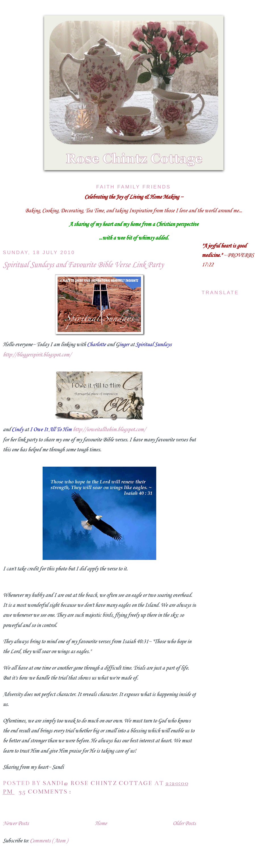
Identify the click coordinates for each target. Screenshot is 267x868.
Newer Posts (16, 824)
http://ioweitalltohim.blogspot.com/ (109, 430)
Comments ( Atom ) (49, 841)
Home (101, 824)
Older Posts (184, 824)
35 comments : (46, 792)
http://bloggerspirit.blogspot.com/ (37, 355)
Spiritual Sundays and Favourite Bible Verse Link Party (83, 265)
